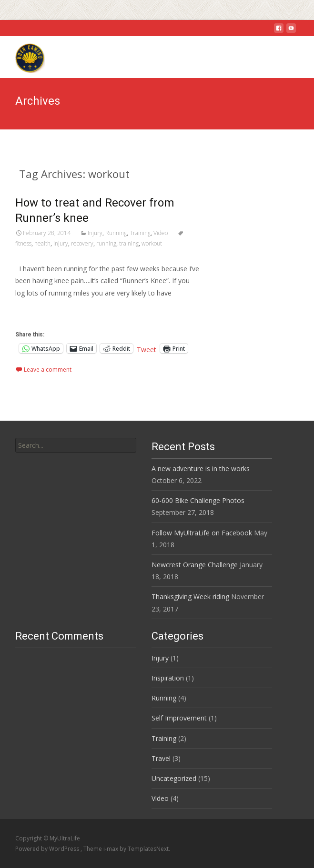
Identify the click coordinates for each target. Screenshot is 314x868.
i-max (111, 849)
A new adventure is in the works (201, 469)
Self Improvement (179, 718)
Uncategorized (174, 778)
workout (152, 243)
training (129, 243)
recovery (82, 243)
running (106, 243)
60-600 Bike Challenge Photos (198, 500)
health (42, 243)
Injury (95, 233)
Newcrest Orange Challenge (195, 565)
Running (116, 233)
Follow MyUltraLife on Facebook (202, 533)
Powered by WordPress (48, 849)
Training (140, 233)
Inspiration (168, 678)
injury (61, 243)
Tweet (147, 349)
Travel (161, 758)
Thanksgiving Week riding (190, 597)
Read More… (36, 311)
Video (161, 233)
